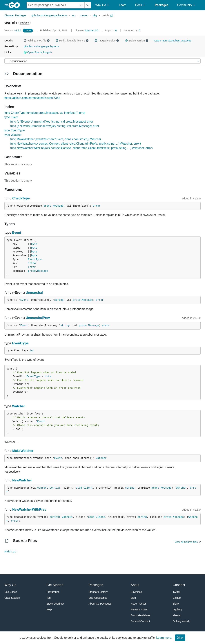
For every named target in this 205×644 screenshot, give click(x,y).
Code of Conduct (140, 621)
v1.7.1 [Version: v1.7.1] (13, 30)
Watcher (19, 406)
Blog (133, 598)
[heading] (16, 5)
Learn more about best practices (173, 41)
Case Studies (12, 598)
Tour (49, 598)
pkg (95, 15)
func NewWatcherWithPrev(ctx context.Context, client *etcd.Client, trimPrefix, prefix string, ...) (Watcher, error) (81, 148)
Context (55, 488)
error (97, 206)
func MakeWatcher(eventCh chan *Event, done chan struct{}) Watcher (56, 139)
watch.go (10, 551)
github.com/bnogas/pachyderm (49, 15)
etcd (79, 488)
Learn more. (164, 638)
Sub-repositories (98, 598)
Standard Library (98, 592)
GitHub (177, 598)
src (74, 15)
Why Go (103, 5)
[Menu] (102, 61)
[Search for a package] (56, 5)
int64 (32, 263)
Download (136, 592)
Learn (123, 5)
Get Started (55, 585)
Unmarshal (34, 293)
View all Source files (186, 542)
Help (49, 610)
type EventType (14, 130)
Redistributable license (72, 41)
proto (47, 206)
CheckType (21, 198)
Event (17, 233)
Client (88, 488)
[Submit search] (88, 5)
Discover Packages (15, 15)
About (135, 585)
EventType (35, 259)
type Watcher (13, 135)
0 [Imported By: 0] (132, 30)
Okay (180, 638)
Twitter (176, 592)
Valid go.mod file (37, 41)
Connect (179, 585)
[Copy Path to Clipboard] (112, 15)
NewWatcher (22, 480)
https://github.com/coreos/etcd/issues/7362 (32, 98)
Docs (141, 5)
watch (105, 15)
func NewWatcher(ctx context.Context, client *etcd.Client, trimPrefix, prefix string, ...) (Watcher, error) (76, 144)
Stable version (137, 41)
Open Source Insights (38, 52)
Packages (162, 5)
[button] (25, 41)
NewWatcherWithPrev (29, 510)
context (43, 488)
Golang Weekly (181, 621)
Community (187, 5)
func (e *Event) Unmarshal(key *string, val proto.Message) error (52, 122)
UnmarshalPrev (38, 318)
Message (58, 206)
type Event (11, 117)
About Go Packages (100, 604)
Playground (53, 592)
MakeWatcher (23, 451)
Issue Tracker (138, 604)
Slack (176, 604)
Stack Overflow (55, 604)
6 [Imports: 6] (111, 30)
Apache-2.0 (91, 30)
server (84, 15)
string (59, 300)
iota (48, 376)
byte (34, 244)
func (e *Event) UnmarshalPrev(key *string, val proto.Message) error (55, 126)
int (32, 351)
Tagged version (107, 41)
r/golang (177, 610)
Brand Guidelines (140, 615)
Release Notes (139, 610)
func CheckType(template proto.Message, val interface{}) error (45, 113)
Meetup (177, 615)
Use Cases (11, 592)
